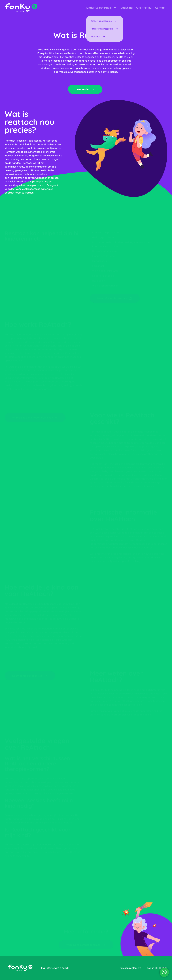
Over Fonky (144, 8)
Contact (160, 8)
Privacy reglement (131, 968)
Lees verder (85, 89)
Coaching (127, 8)
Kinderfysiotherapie (101, 8)
